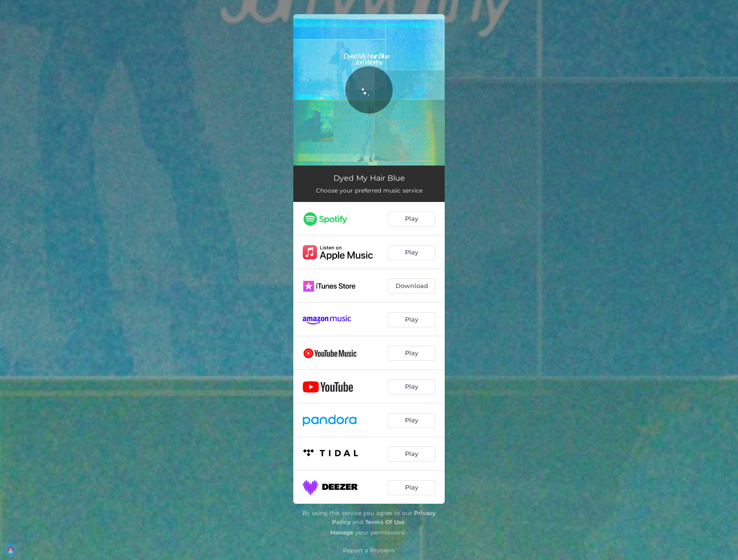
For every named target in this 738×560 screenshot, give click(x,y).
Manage (342, 532)
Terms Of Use (385, 522)
